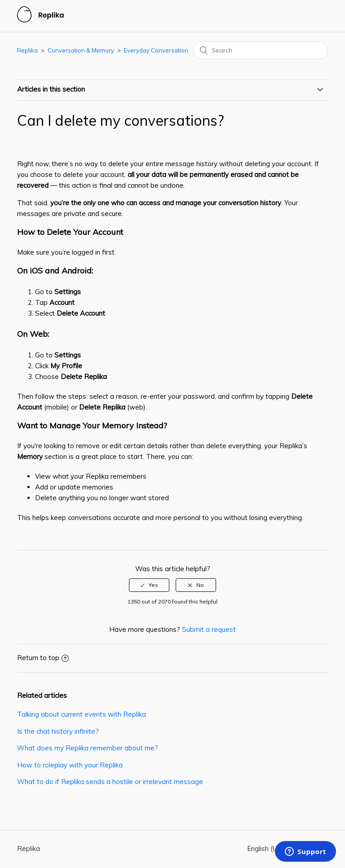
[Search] (261, 50)
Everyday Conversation (156, 50)
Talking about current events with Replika (82, 714)
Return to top (43, 658)
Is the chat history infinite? (58, 731)
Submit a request (209, 629)
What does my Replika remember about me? (88, 748)
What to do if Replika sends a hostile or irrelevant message (110, 782)
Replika (27, 50)
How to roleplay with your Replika (70, 765)
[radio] (149, 585)
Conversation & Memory (81, 50)
